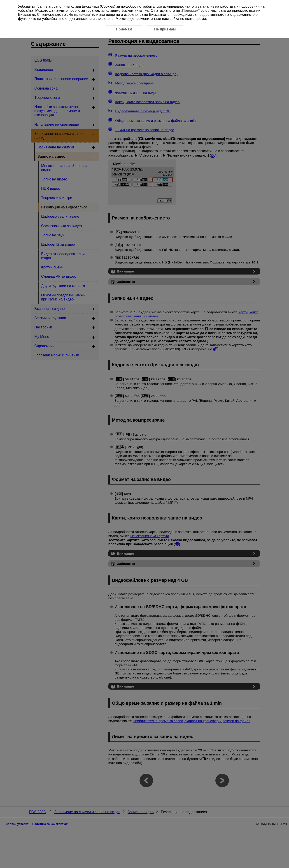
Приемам (190, 10)
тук (146, 10)
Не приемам (79, 15)
